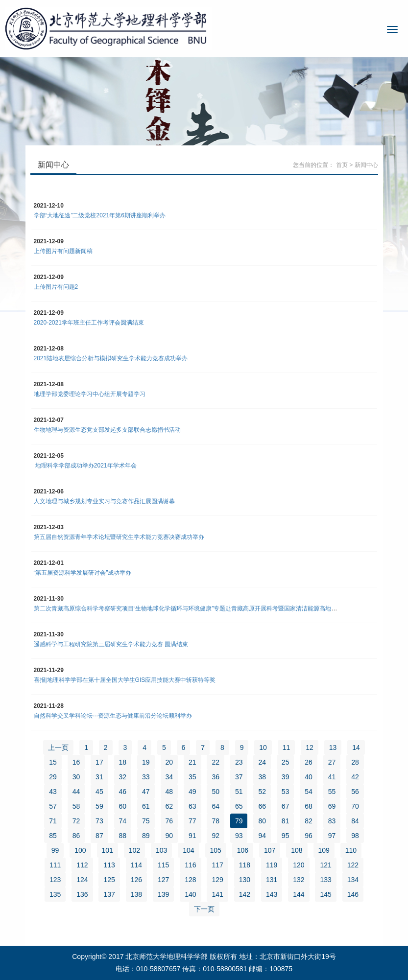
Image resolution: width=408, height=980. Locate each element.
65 (239, 806)
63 (192, 806)
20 (169, 762)
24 (262, 762)
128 (190, 880)
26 (309, 762)
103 (161, 850)
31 (99, 777)
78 (216, 821)
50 (216, 792)
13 (333, 747)
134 (353, 880)
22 (216, 762)
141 (217, 894)
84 (355, 821)
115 (163, 865)
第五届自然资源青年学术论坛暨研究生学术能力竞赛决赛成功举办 (119, 537)
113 (109, 865)
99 (55, 850)
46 (123, 792)
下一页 (204, 909)
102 (134, 850)
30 (76, 777)
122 (353, 865)
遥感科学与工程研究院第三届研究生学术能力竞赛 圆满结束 (111, 644)
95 (286, 836)
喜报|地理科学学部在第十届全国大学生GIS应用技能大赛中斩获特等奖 (125, 680)
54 (309, 792)
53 (286, 792)
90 (169, 836)
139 (163, 894)
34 (169, 777)
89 (146, 836)
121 (325, 865)
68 (309, 806)
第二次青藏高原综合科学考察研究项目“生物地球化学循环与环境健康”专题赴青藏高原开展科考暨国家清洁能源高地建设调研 (194, 608)
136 (82, 894)
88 (123, 836)
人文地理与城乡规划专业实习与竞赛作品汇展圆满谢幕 (104, 501)
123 (55, 880)
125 (109, 880)
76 (169, 821)
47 (146, 792)
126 (136, 880)
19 (146, 762)
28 (355, 762)
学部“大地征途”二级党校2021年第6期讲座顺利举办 (100, 215)
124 (82, 880)
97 (332, 836)
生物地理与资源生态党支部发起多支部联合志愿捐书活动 (107, 430)
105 (216, 850)
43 (53, 792)
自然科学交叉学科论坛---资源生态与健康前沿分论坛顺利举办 (113, 716)
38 (262, 777)
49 (192, 792)
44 (76, 792)
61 (146, 806)
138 (136, 894)
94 (262, 836)
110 (351, 850)
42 (355, 777)
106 (243, 850)
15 (53, 762)
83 (332, 821)
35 (192, 777)
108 (297, 850)
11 (287, 747)
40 (309, 777)
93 (239, 836)
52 (262, 792)
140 (190, 894)
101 (108, 850)
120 (299, 865)
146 (353, 894)
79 (239, 821)
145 (325, 894)
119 (272, 865)
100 (80, 850)
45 (99, 792)
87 (99, 836)
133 (325, 880)
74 (123, 821)
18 (123, 762)
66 (262, 806)
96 (309, 836)
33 (146, 777)
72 (76, 821)
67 (286, 806)
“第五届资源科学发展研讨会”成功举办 (83, 573)
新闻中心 (366, 165)
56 (355, 792)
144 (299, 894)
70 (355, 806)
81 (286, 821)
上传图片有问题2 (56, 287)
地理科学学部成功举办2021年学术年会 (85, 466)
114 (136, 865)
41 (332, 777)
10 (263, 747)
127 (163, 880)
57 (53, 806)
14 (356, 747)
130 (245, 880)
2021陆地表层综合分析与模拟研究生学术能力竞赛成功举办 (111, 358)
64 (216, 806)
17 (99, 762)
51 (239, 792)
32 (123, 777)
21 (192, 762)
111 (55, 865)
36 (216, 777)
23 (239, 762)
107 (270, 850)
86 (76, 836)
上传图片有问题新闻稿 (63, 251)
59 (99, 806)
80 (262, 821)
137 (109, 894)
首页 (342, 165)
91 (192, 836)
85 (53, 836)
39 (286, 777)
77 (192, 821)
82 (309, 821)
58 (76, 806)
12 (310, 747)
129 (217, 880)
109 (324, 850)
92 (216, 836)
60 (123, 806)
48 (169, 792)
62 (169, 806)
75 (146, 821)
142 (245, 894)
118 (245, 865)
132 (299, 880)
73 (99, 821)
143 (272, 894)
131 (272, 880)
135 (55, 894)
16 (76, 762)
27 (332, 762)
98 (355, 836)
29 (53, 777)
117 (217, 865)
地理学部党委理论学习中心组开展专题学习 (90, 394)
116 (190, 865)
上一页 (58, 747)
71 (53, 821)
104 (188, 850)
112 (82, 865)
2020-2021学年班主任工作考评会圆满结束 (89, 323)
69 (332, 806)
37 (239, 777)
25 (286, 762)
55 (332, 792)
